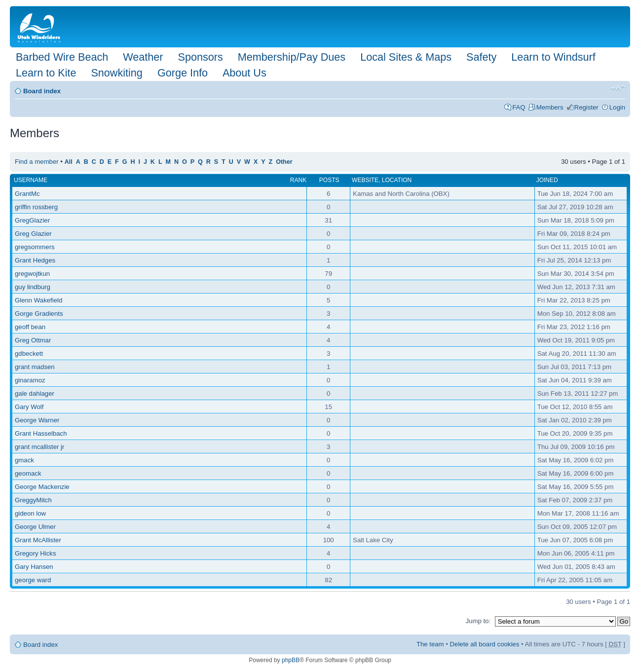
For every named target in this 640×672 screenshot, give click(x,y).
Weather (143, 57)
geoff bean (30, 327)
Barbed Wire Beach (62, 57)
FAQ (519, 107)
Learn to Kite (46, 73)
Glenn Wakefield (38, 300)
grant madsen (35, 367)
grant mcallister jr (39, 447)
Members (550, 107)
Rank (298, 180)
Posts (329, 180)
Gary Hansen (34, 567)
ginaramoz (30, 380)
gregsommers (35, 247)
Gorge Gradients (39, 314)
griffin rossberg (36, 207)
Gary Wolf (29, 407)
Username (31, 180)
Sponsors (200, 57)
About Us (245, 73)
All (69, 162)
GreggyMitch (33, 500)
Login (617, 107)
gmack (24, 460)
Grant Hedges (35, 260)
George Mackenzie (42, 487)
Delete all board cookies (485, 644)
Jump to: (478, 621)
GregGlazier (32, 220)
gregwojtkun (32, 274)
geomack (28, 473)
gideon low (30, 513)
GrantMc (27, 194)
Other (284, 162)
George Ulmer (35, 527)
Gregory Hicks (36, 553)
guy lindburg (33, 287)
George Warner (37, 420)
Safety (481, 57)
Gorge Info (183, 73)
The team (430, 644)
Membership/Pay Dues (292, 57)
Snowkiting (116, 73)
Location (397, 180)
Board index (42, 91)
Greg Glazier (33, 234)
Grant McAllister (38, 540)
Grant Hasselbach (41, 433)
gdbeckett (29, 354)
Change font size (618, 88)
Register (586, 107)
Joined (547, 180)
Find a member (37, 162)
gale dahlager (35, 393)
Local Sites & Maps (406, 57)
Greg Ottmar (33, 340)
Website (365, 180)
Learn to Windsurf (553, 57)
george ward (33, 580)
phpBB (291, 660)
